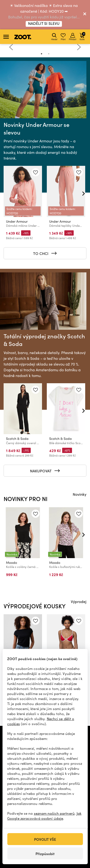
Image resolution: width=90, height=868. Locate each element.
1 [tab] (42, 54)
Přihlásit (73, 37)
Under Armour (17, 221)
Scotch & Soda (17, 439)
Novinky (80, 494)
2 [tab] (49, 54)
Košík (82, 36)
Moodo (12, 563)
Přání (63, 37)
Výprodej (79, 601)
